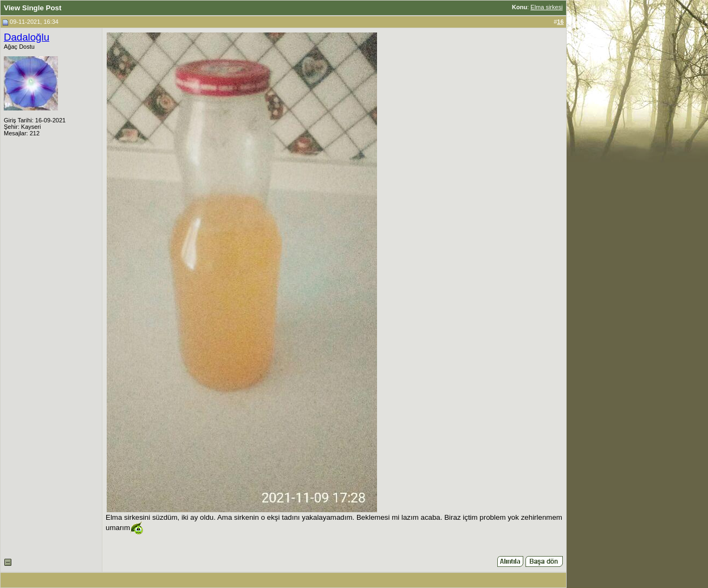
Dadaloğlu (27, 37)
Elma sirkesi (546, 7)
